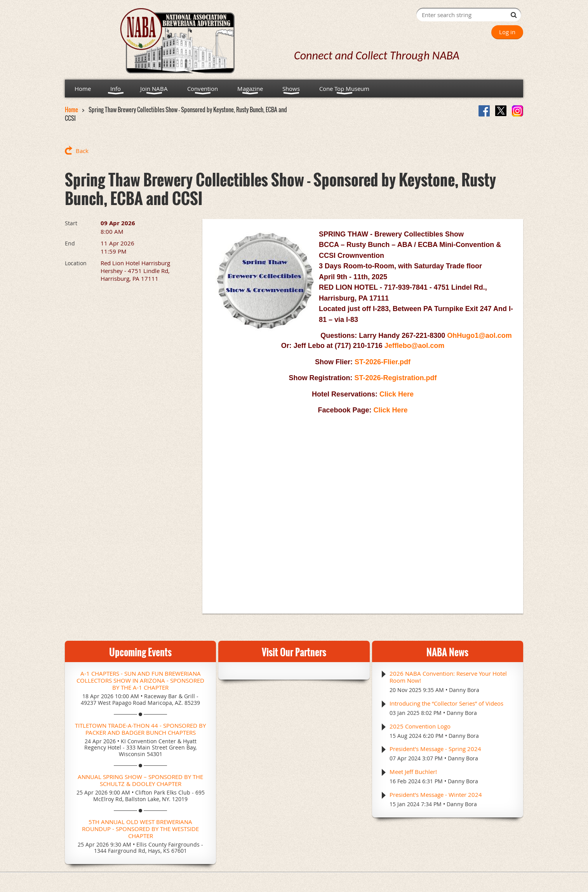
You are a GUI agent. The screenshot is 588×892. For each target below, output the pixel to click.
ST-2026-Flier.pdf (383, 362)
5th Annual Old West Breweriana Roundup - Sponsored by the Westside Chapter (140, 829)
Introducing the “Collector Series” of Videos (446, 703)
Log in (507, 32)
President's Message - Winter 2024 (436, 795)
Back (82, 151)
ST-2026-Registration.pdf (395, 378)
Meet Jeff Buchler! (413, 772)
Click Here (397, 394)
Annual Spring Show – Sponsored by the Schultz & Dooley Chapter (140, 780)
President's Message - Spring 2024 (435, 749)
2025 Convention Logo (420, 726)
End (70, 243)
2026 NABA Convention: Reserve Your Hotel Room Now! (448, 677)
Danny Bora (464, 690)
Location (76, 263)
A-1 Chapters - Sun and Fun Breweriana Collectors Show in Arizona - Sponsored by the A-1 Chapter (140, 680)
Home (71, 110)
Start (71, 223)
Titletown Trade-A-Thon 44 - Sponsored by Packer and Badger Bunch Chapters (140, 729)
